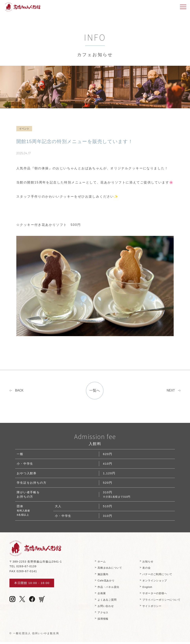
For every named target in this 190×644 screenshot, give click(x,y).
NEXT (170, 391)
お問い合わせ (102, 608)
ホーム (97, 563)
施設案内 (99, 576)
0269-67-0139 (27, 568)
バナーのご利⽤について (156, 576)
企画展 (97, 595)
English (145, 589)
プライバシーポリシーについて (160, 602)
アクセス (99, 614)
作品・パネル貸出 (105, 589)
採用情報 (99, 621)
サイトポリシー (150, 608)
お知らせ (145, 563)
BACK (20, 391)
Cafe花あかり (102, 582)
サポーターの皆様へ (153, 595)
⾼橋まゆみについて (106, 570)
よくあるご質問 (103, 602)
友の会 (144, 570)
